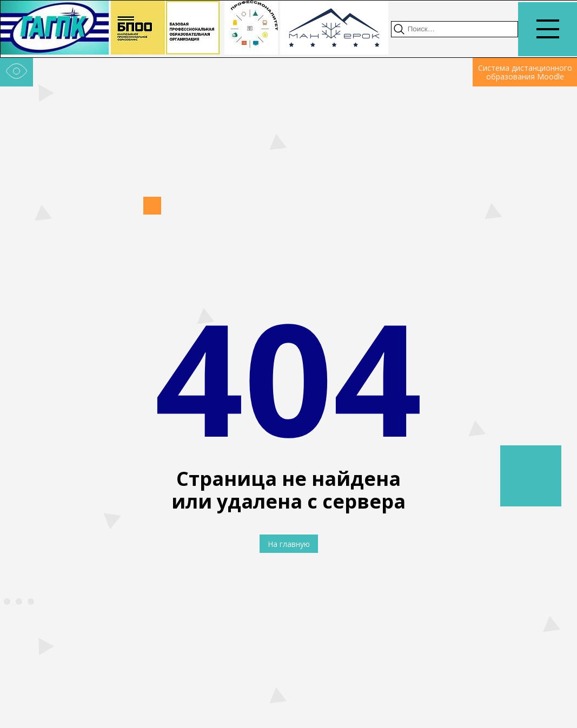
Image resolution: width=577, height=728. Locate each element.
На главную (289, 544)
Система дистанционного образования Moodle (525, 72)
